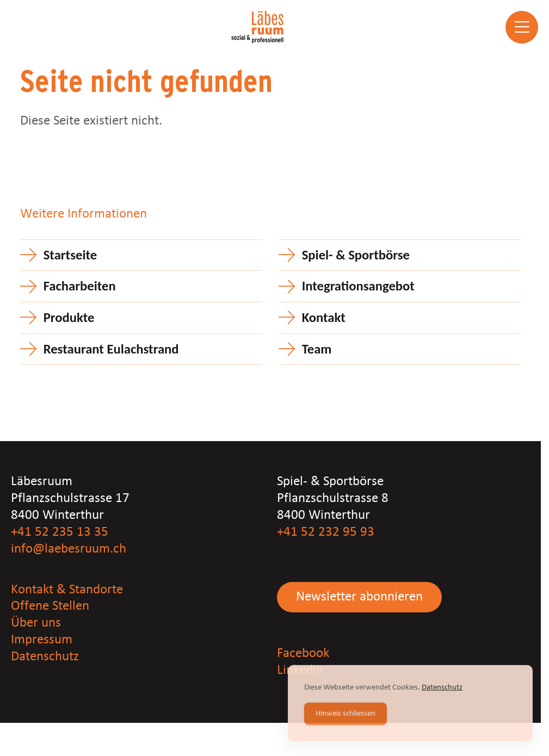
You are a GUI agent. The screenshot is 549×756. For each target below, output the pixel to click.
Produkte (69, 318)
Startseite (70, 255)
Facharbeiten (80, 286)
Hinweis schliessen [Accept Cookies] (346, 715)
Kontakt (324, 318)
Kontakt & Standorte (67, 590)
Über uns (36, 623)
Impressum (42, 640)
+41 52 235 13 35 (60, 532)
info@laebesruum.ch (69, 549)
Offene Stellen (50, 606)
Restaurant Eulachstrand (111, 349)
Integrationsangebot (358, 286)
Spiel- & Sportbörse (356, 255)
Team (317, 349)
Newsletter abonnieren (359, 597)
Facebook (303, 653)
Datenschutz (45, 657)
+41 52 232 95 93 (326, 532)
